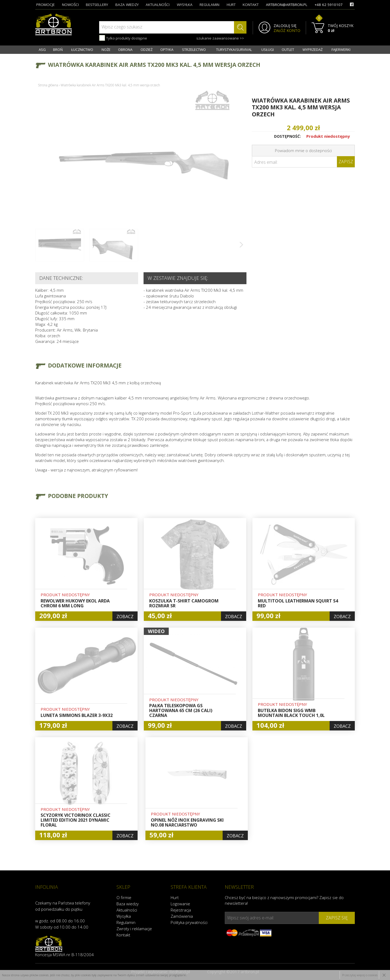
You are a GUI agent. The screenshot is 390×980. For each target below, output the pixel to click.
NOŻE (106, 50)
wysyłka (185, 5)
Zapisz (346, 162)
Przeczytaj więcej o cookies (360, 975)
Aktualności (127, 910)
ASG (42, 50)
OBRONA (125, 50)
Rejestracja (181, 910)
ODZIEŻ (147, 50)
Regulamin (126, 922)
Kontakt (123, 935)
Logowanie (180, 904)
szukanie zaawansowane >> (220, 38)
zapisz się (337, 918)
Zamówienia (182, 916)
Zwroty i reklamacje (134, 929)
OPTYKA (167, 50)
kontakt (251, 5)
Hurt (175, 897)
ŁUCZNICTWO (82, 50)
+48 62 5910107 (329, 5)
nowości (70, 5)
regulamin (209, 5)
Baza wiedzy (128, 904)
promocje (45, 5)
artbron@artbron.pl (287, 5)
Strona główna (48, 85)
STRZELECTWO (194, 50)
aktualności (158, 5)
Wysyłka (124, 916)
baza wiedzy (127, 5)
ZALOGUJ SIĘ (285, 26)
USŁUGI (268, 50)
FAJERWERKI (341, 50)
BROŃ (58, 50)
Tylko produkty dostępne (123, 38)
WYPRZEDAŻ (313, 50)
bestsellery (97, 5)
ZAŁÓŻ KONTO (287, 31)
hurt (231, 5)
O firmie (124, 897)
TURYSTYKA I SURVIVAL (234, 50)
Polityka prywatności (189, 922)
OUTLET (288, 50)
